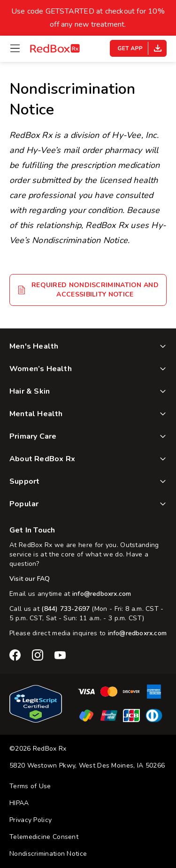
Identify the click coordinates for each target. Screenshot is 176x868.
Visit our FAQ (30, 579)
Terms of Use (30, 786)
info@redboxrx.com (102, 594)
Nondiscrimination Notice (48, 854)
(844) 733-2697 (65, 609)
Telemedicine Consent (44, 837)
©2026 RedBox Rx (38, 749)
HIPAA (19, 803)
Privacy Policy (31, 820)
